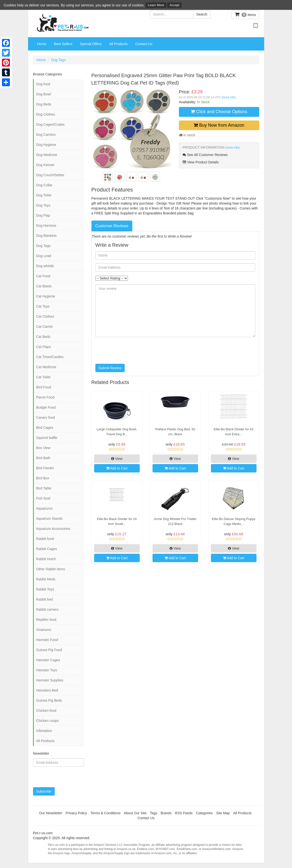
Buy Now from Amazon (219, 125)
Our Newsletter (51, 813)
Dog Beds (44, 104)
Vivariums (44, 630)
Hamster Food (47, 640)
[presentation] (133, 350)
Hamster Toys (47, 670)
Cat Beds (43, 337)
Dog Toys (43, 205)
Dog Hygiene (46, 145)
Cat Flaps (44, 347)
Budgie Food (46, 407)
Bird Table (44, 488)
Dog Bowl (44, 94)
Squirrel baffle (47, 438)
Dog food (43, 84)
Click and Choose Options (219, 112)
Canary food (46, 417)
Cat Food (43, 276)
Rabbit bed (45, 599)
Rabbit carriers (47, 609)
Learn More (156, 5)
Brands (166, 813)
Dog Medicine (47, 155)
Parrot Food (45, 397)
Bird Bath (43, 458)
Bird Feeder (45, 468)
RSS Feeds (184, 813)
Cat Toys (43, 306)
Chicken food (46, 711)
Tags (154, 813)
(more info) (229, 97)
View (117, 459)
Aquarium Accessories (53, 529)
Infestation (44, 731)
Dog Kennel (45, 165)
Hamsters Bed (47, 690)
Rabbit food (45, 539)
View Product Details (201, 162)
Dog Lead (44, 256)
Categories (205, 813)
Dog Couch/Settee (50, 175)
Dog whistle (45, 266)
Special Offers (91, 44)
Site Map (223, 813)
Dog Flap (43, 215)
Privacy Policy (76, 813)
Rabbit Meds (46, 579)
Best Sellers (63, 44)
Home (42, 44)
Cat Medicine (46, 367)
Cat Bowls (44, 286)
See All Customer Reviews (205, 155)
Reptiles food (46, 620)
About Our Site (135, 813)
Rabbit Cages (47, 549)
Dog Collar (44, 185)
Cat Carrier (45, 327)
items (245, 14)
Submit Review (110, 368)
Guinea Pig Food (49, 650)
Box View (43, 448)
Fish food (43, 498)
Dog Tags (59, 60)
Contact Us (144, 44)
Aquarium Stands (49, 519)
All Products (118, 44)
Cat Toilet (43, 377)
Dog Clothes (46, 114)
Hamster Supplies (50, 680)
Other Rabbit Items (51, 569)
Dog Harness (46, 226)
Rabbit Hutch (46, 559)
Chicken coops (48, 721)
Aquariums (44, 508)
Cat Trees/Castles (50, 357)
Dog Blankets (46, 236)
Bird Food (44, 387)
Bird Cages (45, 428)
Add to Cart (117, 468)
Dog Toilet (44, 195)
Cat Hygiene (46, 296)
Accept (174, 5)
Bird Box (43, 478)
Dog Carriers (46, 135)
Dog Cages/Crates (50, 124)
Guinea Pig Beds (49, 700)
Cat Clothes (45, 316)
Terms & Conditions (105, 813)
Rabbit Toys (45, 589)
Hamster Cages (48, 660)
